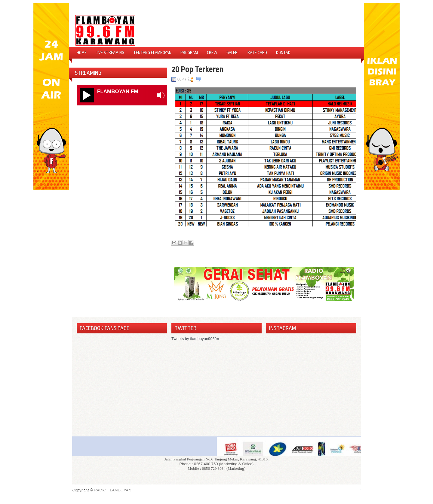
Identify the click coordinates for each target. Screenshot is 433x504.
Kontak (283, 53)
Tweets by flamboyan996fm (195, 339)
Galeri (232, 53)
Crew (212, 53)
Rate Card (257, 53)
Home (82, 53)
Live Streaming (110, 53)
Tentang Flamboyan (152, 53)
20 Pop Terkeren (197, 69)
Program (189, 53)
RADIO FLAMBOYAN (112, 490)
